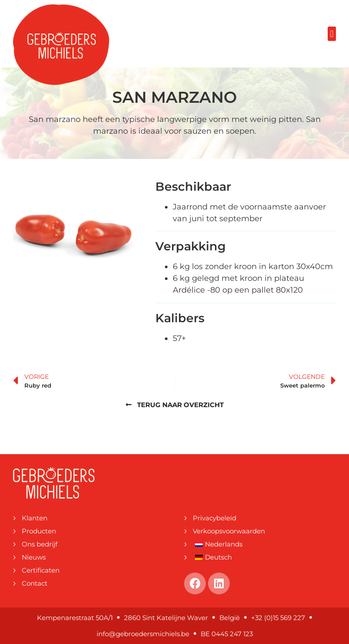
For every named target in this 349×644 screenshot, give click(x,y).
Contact (35, 583)
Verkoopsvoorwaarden (229, 531)
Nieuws (34, 557)
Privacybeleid (215, 518)
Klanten (35, 518)
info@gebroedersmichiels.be (143, 634)
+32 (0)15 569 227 (278, 618)
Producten (39, 531)
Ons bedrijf (40, 544)
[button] (332, 34)
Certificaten (41, 570)
